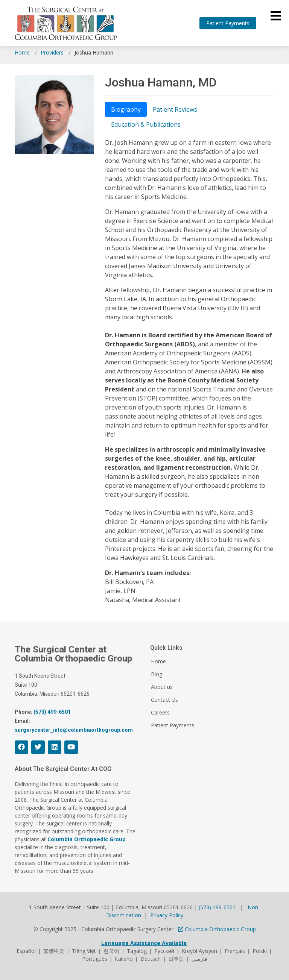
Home (22, 52)
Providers (52, 52)
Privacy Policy (167, 915)
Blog (157, 674)
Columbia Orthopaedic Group (217, 929)
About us (162, 687)
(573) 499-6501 (217, 907)
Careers (160, 713)
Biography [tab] (126, 109)
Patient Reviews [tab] (175, 109)
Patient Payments (228, 23)
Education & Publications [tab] (146, 124)
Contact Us (164, 700)
